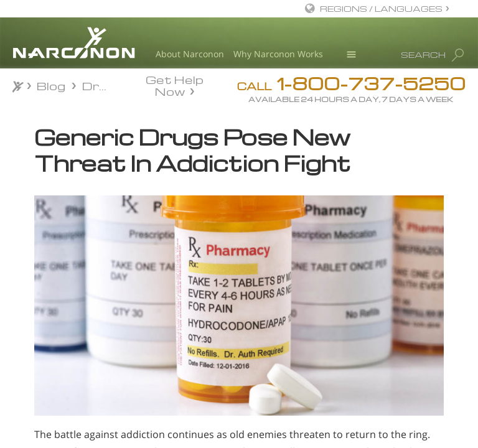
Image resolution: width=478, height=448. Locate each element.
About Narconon (190, 54)
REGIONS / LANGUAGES (381, 8)
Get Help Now (175, 85)
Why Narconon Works (278, 54)
